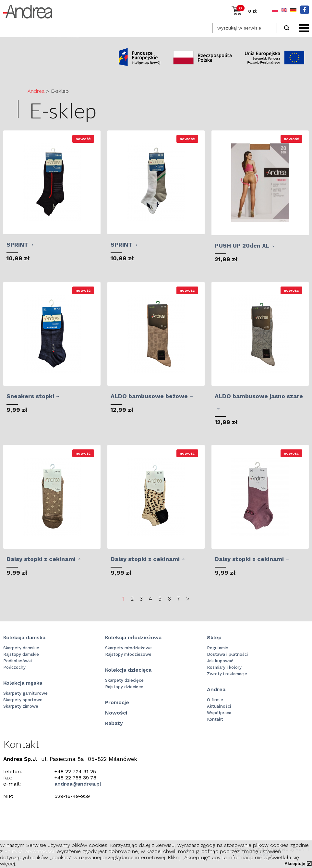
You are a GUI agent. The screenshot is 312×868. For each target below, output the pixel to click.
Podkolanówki (18, 661)
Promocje (117, 702)
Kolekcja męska (23, 683)
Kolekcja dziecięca (128, 670)
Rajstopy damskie (21, 654)
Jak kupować (220, 661)
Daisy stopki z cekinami (41, 559)
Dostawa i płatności (227, 654)
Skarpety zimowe (21, 706)
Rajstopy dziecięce (124, 687)
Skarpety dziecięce (124, 680)
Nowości (116, 713)
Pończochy (14, 667)
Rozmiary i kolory (224, 667)
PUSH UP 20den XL (242, 245)
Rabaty (114, 723)
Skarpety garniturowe (25, 693)
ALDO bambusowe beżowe (149, 396)
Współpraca (219, 713)
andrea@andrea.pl (78, 784)
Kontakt (215, 719)
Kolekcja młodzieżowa (133, 637)
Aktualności (219, 706)
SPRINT (17, 245)
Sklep (214, 637)
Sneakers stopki (30, 396)
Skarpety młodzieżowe (128, 648)
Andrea (36, 91)
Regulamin (218, 648)
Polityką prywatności (29, 851)
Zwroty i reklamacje (227, 674)
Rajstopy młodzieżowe (128, 654)
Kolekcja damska (24, 637)
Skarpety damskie (21, 648)
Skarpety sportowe (23, 700)
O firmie (215, 700)
